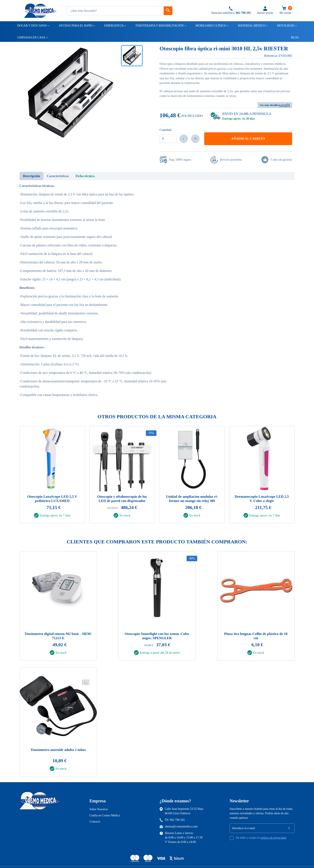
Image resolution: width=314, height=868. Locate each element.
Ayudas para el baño (75, 26)
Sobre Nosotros (99, 809)
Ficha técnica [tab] (85, 176)
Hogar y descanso (32, 26)
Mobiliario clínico (211, 26)
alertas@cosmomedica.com (181, 826)
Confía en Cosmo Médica (105, 815)
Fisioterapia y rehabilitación (159, 26)
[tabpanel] (52, 476)
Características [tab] (58, 176)
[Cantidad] (168, 139)
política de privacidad (273, 837)
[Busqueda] (115, 11)
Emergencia (114, 26)
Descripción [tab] (32, 176)
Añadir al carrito (248, 139)
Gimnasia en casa (31, 37)
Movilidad (285, 26)
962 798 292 (177, 819)
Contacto (95, 821)
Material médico (251, 26)
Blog (293, 37)
